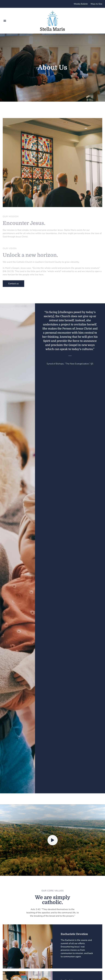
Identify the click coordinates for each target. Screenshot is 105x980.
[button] (5, 21)
